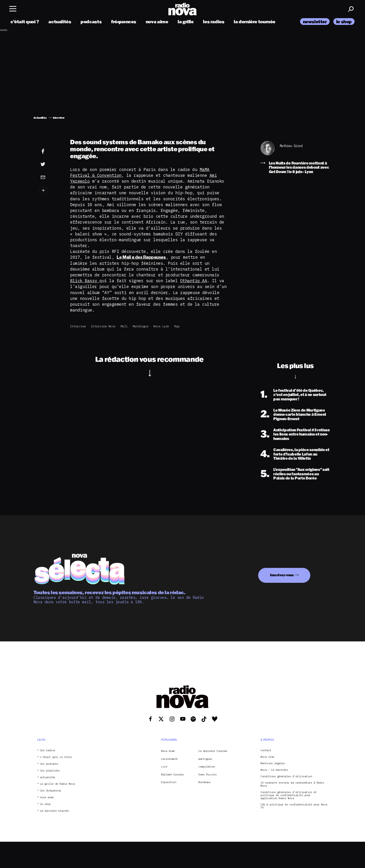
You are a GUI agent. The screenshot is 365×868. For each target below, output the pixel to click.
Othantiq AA (194, 281)
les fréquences (51, 791)
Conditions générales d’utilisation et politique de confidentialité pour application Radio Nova (289, 795)
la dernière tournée (255, 22)
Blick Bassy (85, 281)
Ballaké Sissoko (172, 774)
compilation (207, 767)
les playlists (50, 771)
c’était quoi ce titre (56, 757)
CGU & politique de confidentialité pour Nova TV (294, 806)
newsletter (315, 22)
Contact (266, 750)
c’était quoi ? (25, 22)
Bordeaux (204, 782)
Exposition (169, 782)
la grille (186, 22)
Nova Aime (168, 751)
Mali (124, 326)
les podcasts (49, 764)
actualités (60, 22)
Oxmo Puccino (207, 774)
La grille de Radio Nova (57, 784)
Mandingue (141, 326)
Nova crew (267, 757)
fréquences (124, 22)
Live (164, 767)
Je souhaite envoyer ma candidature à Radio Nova (292, 784)
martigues (205, 759)
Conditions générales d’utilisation (286, 776)
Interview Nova (103, 326)
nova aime (157, 22)
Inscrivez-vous (282, 575)
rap (177, 326)
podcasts (91, 22)
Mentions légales (273, 763)
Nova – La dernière (274, 770)
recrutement (169, 759)
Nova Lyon (161, 326)
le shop (344, 22)
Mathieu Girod (291, 146)
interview (78, 326)
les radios (214, 22)
